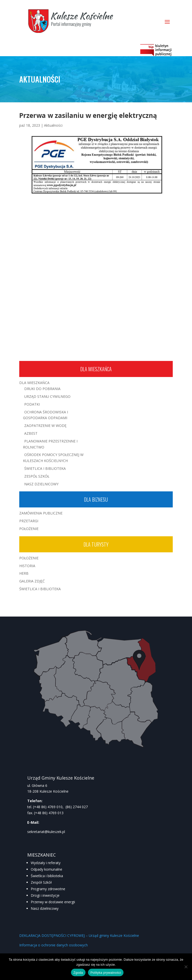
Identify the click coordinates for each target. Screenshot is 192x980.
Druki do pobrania (42, 389)
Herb (24, 573)
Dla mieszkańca (96, 369)
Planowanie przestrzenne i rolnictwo (50, 444)
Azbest (31, 433)
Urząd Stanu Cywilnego (47, 396)
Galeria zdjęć (32, 581)
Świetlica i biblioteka (47, 876)
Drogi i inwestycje (45, 895)
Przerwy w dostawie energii (53, 902)
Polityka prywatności (106, 973)
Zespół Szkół (37, 476)
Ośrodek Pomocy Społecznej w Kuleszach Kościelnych (53, 458)
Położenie (29, 529)
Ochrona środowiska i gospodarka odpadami (45, 415)
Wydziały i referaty (46, 863)
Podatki (32, 404)
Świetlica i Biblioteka (45, 468)
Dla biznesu (96, 499)
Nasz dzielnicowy (45, 908)
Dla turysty (96, 544)
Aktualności (53, 125)
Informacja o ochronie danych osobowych (53, 945)
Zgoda (78, 973)
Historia (27, 566)
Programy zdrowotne (48, 889)
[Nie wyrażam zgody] (186, 967)
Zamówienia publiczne (41, 513)
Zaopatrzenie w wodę (45, 426)
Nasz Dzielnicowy (41, 484)
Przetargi (29, 521)
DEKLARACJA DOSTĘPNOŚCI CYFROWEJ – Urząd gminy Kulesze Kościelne (79, 935)
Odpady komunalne (46, 869)
